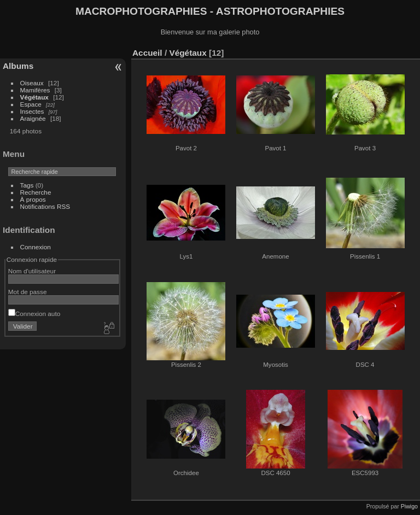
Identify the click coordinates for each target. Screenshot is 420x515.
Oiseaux (32, 83)
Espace (31, 104)
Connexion (36, 247)
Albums (18, 66)
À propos (33, 199)
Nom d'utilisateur (32, 271)
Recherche (36, 192)
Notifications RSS (45, 206)
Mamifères (35, 90)
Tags (27, 185)
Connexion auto (34, 314)
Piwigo (409, 506)
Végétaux (34, 97)
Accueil (147, 53)
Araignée (33, 118)
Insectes (32, 111)
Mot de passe (28, 292)
